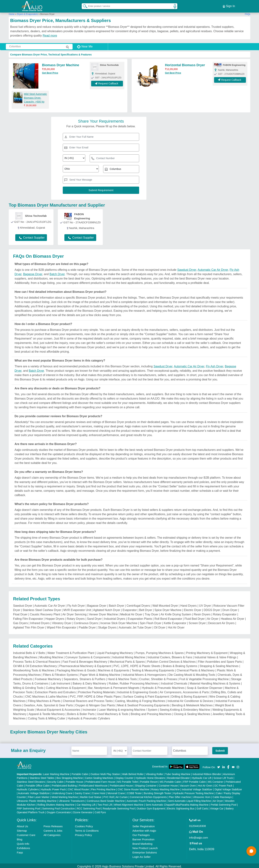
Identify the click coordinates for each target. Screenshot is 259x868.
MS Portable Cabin (170, 780)
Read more (50, 34)
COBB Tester (134, 792)
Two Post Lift (105, 803)
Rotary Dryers (76, 617)
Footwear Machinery (48, 678)
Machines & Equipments (114, 669)
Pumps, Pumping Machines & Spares (160, 651)
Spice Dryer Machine (168, 608)
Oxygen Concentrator (59, 811)
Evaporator (130, 608)
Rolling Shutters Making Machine (56, 803)
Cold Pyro (100, 811)
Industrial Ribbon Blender (207, 773)
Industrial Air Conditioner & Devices (190, 699)
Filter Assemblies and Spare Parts (220, 660)
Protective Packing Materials (97, 691)
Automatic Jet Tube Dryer (135, 626)
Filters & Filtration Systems (60, 673)
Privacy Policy (83, 833)
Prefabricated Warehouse (93, 784)
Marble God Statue (91, 795)
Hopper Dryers (55, 617)
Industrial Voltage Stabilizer (197, 788)
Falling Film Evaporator (28, 617)
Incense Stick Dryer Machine (119, 621)
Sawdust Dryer (187, 268)
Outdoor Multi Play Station (105, 773)
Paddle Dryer (87, 626)
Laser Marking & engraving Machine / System (128, 708)
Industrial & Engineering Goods (137, 691)
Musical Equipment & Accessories (58, 708)
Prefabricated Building (64, 784)
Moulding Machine (51, 656)
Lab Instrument (61, 682)
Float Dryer (20, 613)
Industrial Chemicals (174, 682)
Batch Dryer (57, 273)
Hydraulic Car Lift (202, 776)
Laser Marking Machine (56, 773)
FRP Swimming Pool (29, 807)
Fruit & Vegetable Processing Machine (204, 678)
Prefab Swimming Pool (224, 803)
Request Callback (107, 82)
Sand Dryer (94, 617)
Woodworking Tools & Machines (34, 669)
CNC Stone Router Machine (134, 788)
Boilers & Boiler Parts (81, 712)
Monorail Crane (116, 792)
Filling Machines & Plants (44, 699)
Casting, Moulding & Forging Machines (140, 699)
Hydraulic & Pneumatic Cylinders (89, 717)
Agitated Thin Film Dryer (29, 626)
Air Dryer (213, 617)
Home (12, 13)
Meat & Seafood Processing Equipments (143, 704)
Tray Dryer (152, 613)
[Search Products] (83, 5)
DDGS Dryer (212, 608)
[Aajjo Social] (219, 765)
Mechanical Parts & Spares (127, 660)
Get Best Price (50, 71)
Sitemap (22, 829)
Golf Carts (202, 807)
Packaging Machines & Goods (76, 669)
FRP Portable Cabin (194, 780)
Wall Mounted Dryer (165, 604)
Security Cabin (55, 780)
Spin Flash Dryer (151, 621)
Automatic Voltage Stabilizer (34, 792)
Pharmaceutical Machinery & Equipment (85, 664)
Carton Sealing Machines (99, 776)
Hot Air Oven (205, 784)
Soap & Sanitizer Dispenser (205, 686)
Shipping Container (146, 784)
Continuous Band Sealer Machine (106, 799)
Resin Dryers (202, 613)
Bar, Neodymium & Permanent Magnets (114, 686)
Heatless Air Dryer (233, 617)
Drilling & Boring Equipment (189, 695)
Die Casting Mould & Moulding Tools (192, 673)
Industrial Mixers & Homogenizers (144, 673)
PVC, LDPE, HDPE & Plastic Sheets (137, 664)
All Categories (52, 833)
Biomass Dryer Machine (61, 64)
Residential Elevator (179, 776)
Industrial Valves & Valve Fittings (215, 656)
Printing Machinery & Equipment (207, 651)
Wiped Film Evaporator (62, 626)
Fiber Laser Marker (39, 795)
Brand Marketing (142, 842)
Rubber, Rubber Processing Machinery (134, 682)
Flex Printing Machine (103, 788)
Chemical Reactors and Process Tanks (88, 699)
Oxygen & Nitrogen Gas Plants (95, 704)
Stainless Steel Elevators (31, 780)
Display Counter (125, 776)
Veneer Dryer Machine (103, 613)
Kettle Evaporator (175, 621)
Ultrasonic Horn (202, 795)
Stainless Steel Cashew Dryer (42, 608)
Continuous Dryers (86, 621)
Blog (20, 838)
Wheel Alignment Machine (129, 803)
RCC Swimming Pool (89, 807)
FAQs (248, 13)
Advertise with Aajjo (144, 829)
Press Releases (53, 825)
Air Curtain (122, 795)
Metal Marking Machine (65, 795)
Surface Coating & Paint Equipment (146, 695)
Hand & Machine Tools (122, 678)
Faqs (20, 851)
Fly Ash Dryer (215, 365)
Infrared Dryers (40, 621)
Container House (168, 784)
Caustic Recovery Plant (45, 613)
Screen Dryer (197, 621)
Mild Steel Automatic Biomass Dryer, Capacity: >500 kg (35, 96)
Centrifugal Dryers (138, 604)
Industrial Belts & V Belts (29, 651)
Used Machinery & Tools (113, 712)
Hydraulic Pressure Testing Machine (193, 792)
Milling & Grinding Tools (28, 686)
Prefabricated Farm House (100, 780)
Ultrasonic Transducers (72, 799)
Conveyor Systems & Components (88, 656)
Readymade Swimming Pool (119, 807)
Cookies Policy (84, 825)
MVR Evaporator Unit (77, 608)
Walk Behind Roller (133, 773)
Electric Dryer (193, 608)
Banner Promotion (143, 838)
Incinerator (89, 708)
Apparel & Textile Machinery (47, 712)
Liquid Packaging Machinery (115, 651)
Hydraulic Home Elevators (150, 776)
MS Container (216, 780)
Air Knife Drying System (176, 613)
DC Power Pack (223, 784)
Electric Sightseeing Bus (181, 807)
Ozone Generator (83, 811)
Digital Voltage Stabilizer (228, 788)
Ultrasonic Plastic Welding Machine (37, 799)
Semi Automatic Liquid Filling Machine (190, 799)
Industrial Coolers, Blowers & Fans (170, 656)
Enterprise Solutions (145, 851)
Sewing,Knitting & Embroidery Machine (185, 708)
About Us (23, 825)
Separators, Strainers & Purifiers (84, 678)
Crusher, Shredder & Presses (158, 678)
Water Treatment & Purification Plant (71, 651)
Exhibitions (24, 846)
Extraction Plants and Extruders (55, 691)
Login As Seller (142, 855)
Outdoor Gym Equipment (151, 807)
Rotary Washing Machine (166, 788)
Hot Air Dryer (176, 626)
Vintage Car (217, 807)
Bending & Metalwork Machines (192, 704)
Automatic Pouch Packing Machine (146, 799)
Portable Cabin (80, 773)
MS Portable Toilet (128, 780)
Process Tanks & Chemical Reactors (37, 660)
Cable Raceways (222, 795)
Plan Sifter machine (180, 795)
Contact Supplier (32, 236)
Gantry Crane (82, 792)
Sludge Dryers (107, 626)
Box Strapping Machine (70, 776)
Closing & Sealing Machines (192, 712)
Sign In (229, 5)
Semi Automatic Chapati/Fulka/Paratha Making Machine (177, 803)
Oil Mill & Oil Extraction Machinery (35, 664)
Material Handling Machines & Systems (215, 682)
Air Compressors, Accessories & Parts (184, 691)
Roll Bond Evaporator (168, 617)
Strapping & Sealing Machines (219, 664)
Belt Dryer (146, 608)
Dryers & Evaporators (27, 13)
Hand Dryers (188, 604)
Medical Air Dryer (131, 613)
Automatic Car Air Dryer (213, 268)
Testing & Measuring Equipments (153, 669)
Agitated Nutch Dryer (107, 608)
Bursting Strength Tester (158, 792)
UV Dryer (205, 604)
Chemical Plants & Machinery (196, 669)
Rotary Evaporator (225, 613)
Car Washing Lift (86, 803)
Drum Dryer (230, 608)
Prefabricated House (121, 784)
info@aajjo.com (199, 836)
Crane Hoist (99, 792)
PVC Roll (109, 795)
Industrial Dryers (115, 617)
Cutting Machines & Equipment (66, 686)
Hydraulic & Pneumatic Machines (163, 686)
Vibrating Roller (154, 773)
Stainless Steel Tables (42, 776)
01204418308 (198, 824)
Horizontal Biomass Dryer (185, 64)
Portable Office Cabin (38, 784)
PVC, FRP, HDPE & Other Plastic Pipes (95, 695)
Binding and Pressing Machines (151, 712)
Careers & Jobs (53, 829)
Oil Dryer (160, 626)
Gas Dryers (20, 621)
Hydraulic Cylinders (28, 788)
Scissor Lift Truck (223, 776)
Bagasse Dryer (33, 273)
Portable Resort (149, 780)
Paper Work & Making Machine (100, 673)
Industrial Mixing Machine (129, 656)
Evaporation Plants (140, 617)
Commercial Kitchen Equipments (148, 795)
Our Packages (141, 833)
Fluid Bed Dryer (195, 617)
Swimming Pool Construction (58, 807)
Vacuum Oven (188, 784)
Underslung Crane (62, 792)
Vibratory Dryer (62, 621)
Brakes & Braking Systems (180, 664)
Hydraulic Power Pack (53, 788)
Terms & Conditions (87, 829)
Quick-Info (23, 842)
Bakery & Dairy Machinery (90, 682)
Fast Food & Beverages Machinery (85, 660)
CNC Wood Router (78, 788)
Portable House (74, 780)
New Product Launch (145, 846)
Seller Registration (144, 825)
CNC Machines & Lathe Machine (46, 695)
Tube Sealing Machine (178, 773)
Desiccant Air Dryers (221, 621)
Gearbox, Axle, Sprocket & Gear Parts (48, 704)
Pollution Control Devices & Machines (171, 660)
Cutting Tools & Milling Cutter (47, 717)
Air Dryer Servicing (74, 613)
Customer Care (26, 833)
